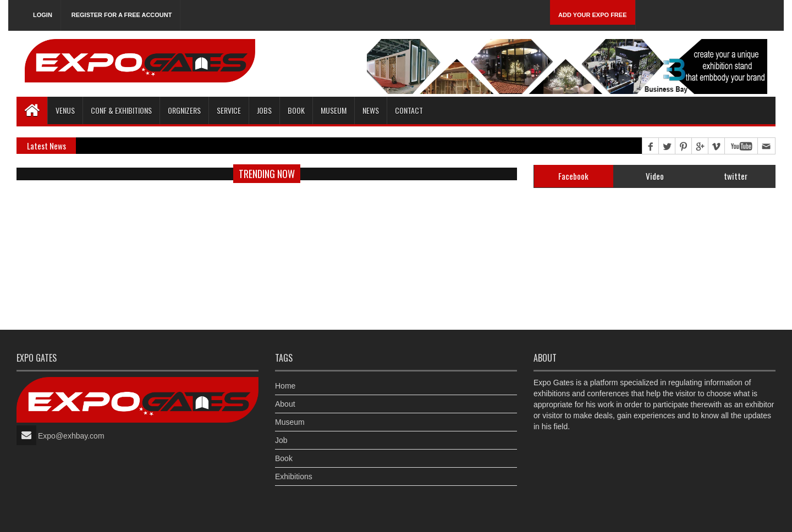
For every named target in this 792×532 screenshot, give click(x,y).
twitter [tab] (736, 176)
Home (285, 386)
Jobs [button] (264, 110)
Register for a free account (122, 15)
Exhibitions (294, 476)
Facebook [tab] (573, 176)
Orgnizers (184, 110)
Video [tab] (655, 176)
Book (284, 458)
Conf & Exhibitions (121, 110)
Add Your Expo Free (593, 15)
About (285, 404)
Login (43, 15)
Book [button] (296, 110)
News (371, 110)
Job (281, 440)
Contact (409, 110)
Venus (65, 110)
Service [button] (229, 110)
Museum (334, 110)
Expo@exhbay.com (71, 436)
